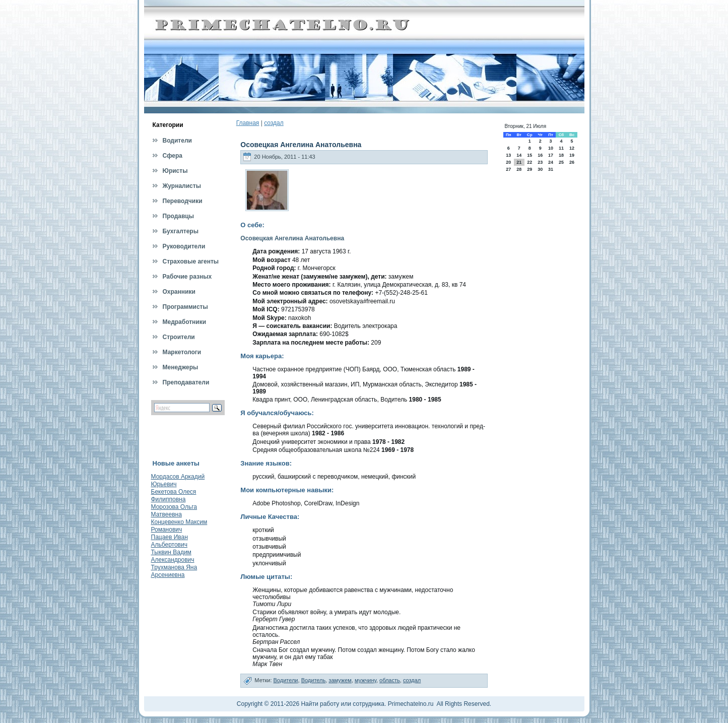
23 (540, 162)
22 (530, 162)
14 (519, 155)
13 (508, 155)
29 (530, 169)
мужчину (366, 680)
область (390, 680)
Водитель (314, 680)
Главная (248, 123)
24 (551, 162)
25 (561, 162)
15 (530, 155)
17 (551, 155)
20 (508, 162)
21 (519, 162)
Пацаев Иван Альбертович (170, 541)
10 (551, 148)
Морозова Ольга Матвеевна (174, 511)
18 (561, 155)
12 (572, 148)
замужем (340, 680)
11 (561, 148)
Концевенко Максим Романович (179, 526)
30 (540, 169)
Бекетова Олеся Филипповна (174, 496)
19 (572, 155)
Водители (286, 680)
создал (274, 123)
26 (572, 162)
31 (551, 169)
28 (519, 169)
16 (540, 155)
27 (508, 169)
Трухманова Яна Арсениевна (174, 571)
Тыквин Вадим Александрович (173, 556)
